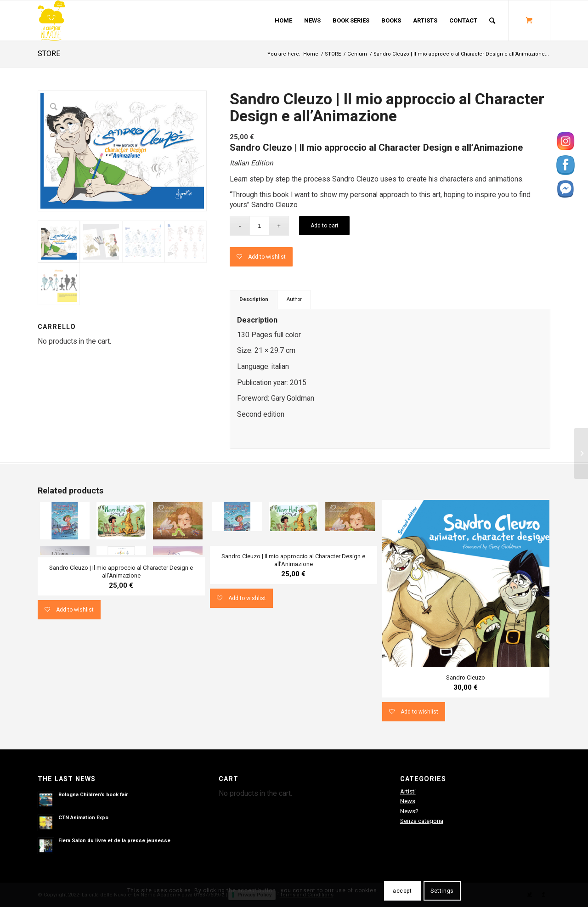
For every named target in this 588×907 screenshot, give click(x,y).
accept (402, 891)
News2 (409, 811)
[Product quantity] (259, 226)
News (408, 801)
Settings (442, 891)
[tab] (254, 299)
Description (254, 299)
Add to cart (325, 226)
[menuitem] (283, 21)
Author (294, 299)
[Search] (492, 21)
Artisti (408, 791)
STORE (49, 54)
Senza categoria (422, 821)
